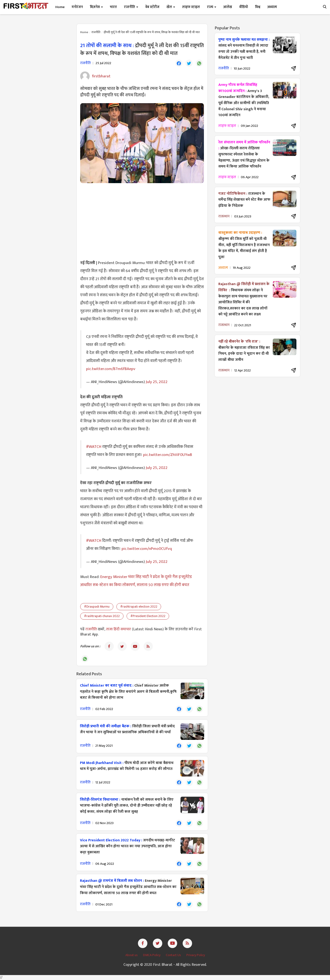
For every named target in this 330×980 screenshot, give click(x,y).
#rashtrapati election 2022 (139, 607)
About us (132, 955)
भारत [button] (113, 7)
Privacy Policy (196, 955)
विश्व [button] (258, 7)
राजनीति (96, 32)
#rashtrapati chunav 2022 (102, 616)
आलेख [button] (228, 7)
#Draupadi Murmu (97, 607)
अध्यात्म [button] (272, 7)
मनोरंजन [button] (77, 7)
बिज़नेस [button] (96, 7)
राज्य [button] (212, 7)
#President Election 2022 (148, 616)
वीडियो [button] (244, 7)
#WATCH (94, 447)
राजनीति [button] (131, 7)
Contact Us (174, 955)
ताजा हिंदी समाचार (119, 629)
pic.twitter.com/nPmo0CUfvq (147, 549)
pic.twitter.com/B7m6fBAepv (111, 369)
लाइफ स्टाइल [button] (191, 7)
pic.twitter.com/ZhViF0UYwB (168, 455)
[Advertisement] (142, 221)
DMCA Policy (152, 955)
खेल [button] (171, 7)
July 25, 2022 (157, 382)
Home (60, 7)
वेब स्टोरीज (152, 7)
